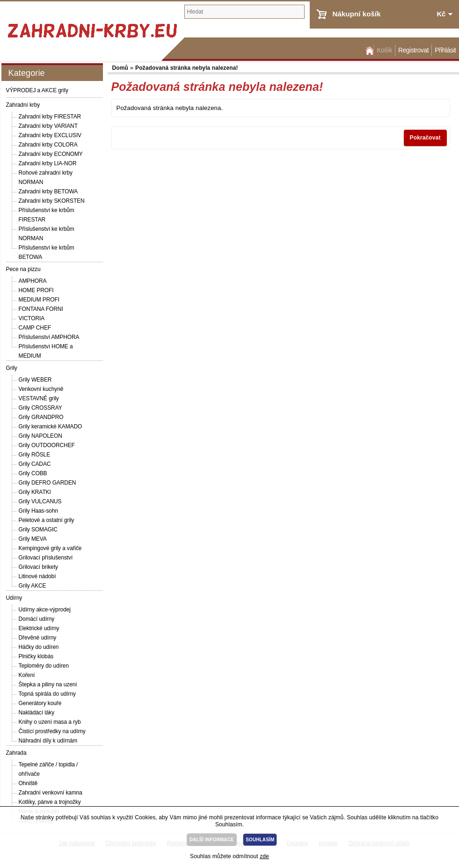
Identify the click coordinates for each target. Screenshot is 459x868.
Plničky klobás (36, 656)
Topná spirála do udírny (47, 694)
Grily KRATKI (35, 492)
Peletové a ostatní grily (47, 520)
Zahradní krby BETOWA (48, 191)
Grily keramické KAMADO (51, 427)
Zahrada (16, 753)
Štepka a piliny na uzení (48, 684)
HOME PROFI (36, 290)
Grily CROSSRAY (40, 408)
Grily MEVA (33, 539)
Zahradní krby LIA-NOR (48, 163)
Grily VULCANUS (40, 501)
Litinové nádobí (37, 576)
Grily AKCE (33, 586)
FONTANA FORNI (41, 309)
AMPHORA (33, 281)
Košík (384, 50)
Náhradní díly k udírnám (48, 741)
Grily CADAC (35, 464)
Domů (369, 50)
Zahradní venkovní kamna (51, 793)
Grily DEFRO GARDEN (47, 483)
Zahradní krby (23, 105)
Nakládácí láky (37, 713)
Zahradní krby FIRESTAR (50, 117)
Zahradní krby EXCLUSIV (50, 135)
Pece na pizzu (23, 269)
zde (264, 856)
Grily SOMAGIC (38, 530)
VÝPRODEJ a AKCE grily (37, 90)
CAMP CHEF (35, 328)
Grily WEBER (35, 380)
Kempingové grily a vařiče (50, 548)
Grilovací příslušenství (46, 558)
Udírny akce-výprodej (45, 610)
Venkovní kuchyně (41, 389)
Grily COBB (33, 473)
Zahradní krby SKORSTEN (52, 201)
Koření (27, 675)
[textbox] (244, 12)
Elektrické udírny (39, 628)
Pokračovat (425, 138)
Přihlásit (445, 50)
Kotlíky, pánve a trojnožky (50, 802)
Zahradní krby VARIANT (48, 126)
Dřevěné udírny (38, 638)
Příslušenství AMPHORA (49, 337)
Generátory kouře (40, 703)
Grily (12, 368)
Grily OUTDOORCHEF (47, 445)
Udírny (14, 598)
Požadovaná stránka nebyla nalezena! (187, 68)
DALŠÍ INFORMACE (212, 840)
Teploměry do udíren (44, 666)
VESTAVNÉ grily (39, 398)
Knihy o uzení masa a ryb (50, 722)
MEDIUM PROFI (39, 300)
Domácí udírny (37, 619)
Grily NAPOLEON (40, 436)
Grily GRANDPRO (41, 417)
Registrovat (413, 50)
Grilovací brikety (38, 567)
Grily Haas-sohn (39, 511)
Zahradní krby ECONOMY (51, 154)
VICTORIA (32, 318)
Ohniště (28, 783)
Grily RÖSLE (35, 455)
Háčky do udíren (39, 647)
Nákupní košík (357, 14)
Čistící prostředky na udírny (52, 731)
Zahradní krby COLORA (48, 145)
